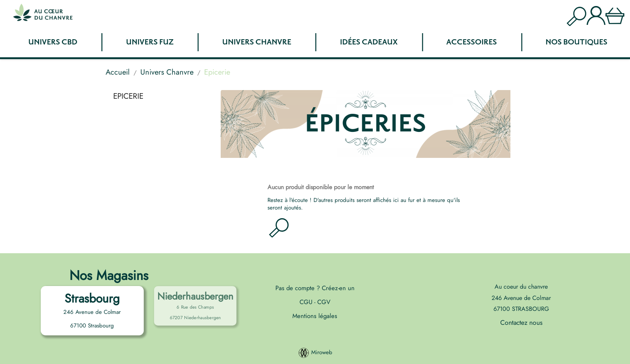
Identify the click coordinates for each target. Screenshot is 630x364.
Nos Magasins (109, 275)
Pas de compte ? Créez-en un (315, 288)
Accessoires (472, 42)
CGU (307, 302)
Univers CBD (53, 42)
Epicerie (128, 96)
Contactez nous (521, 323)
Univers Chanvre (257, 42)
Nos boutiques (576, 42)
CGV (323, 302)
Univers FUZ (150, 42)
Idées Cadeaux (369, 42)
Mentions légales (315, 316)
